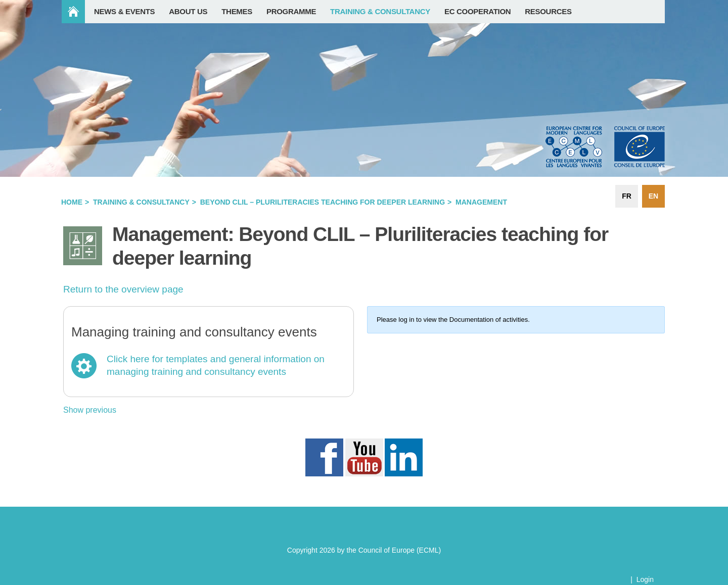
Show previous (90, 410)
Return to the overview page (123, 289)
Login (645, 579)
